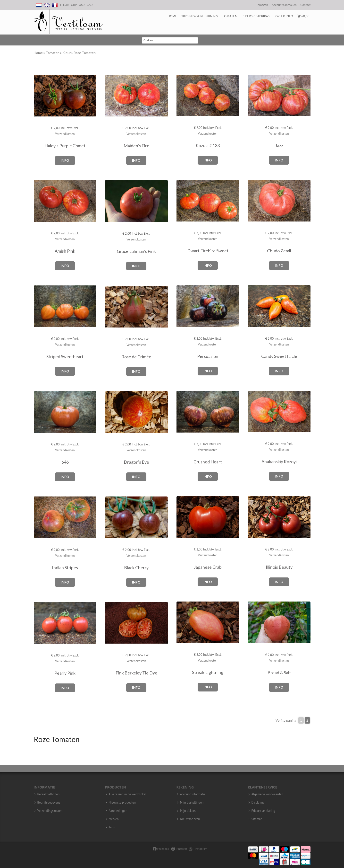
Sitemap (257, 819)
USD (82, 5)
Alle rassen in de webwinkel (128, 794)
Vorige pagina (286, 720)
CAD (90, 5)
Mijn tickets (188, 811)
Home (172, 16)
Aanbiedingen (118, 811)
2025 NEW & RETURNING (200, 16)
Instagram (198, 849)
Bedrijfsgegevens (49, 803)
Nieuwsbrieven (190, 819)
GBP (74, 5)
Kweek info (284, 16)
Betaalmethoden (49, 794)
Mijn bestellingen (192, 803)
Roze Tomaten (85, 53)
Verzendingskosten (50, 811)
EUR (66, 5)
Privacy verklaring (263, 811)
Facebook (161, 849)
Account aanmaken (284, 5)
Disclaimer (259, 803)
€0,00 (303, 16)
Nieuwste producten (122, 803)
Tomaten (230, 16)
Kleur (67, 53)
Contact (305, 5)
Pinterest (179, 849)
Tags (112, 827)
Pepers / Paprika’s (256, 16)
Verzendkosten (65, 134)
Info (65, 160)
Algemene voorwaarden (267, 794)
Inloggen (262, 5)
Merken (114, 819)
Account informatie (193, 794)
